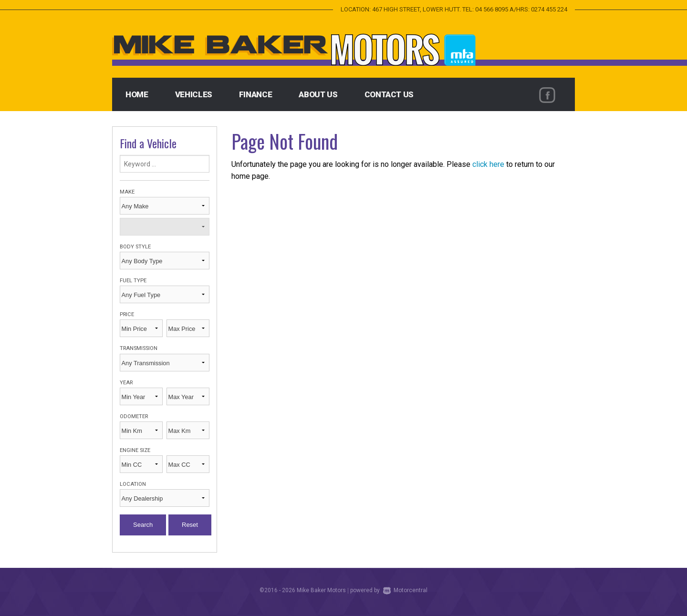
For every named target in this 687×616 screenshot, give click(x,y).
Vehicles (194, 94)
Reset (190, 525)
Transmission (139, 348)
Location (133, 484)
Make (127, 192)
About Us (318, 94)
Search (143, 525)
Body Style (135, 247)
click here (488, 164)
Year (126, 383)
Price (127, 314)
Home (137, 94)
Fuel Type (133, 281)
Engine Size (135, 450)
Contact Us (389, 94)
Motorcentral (405, 590)
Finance (256, 94)
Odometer (134, 416)
